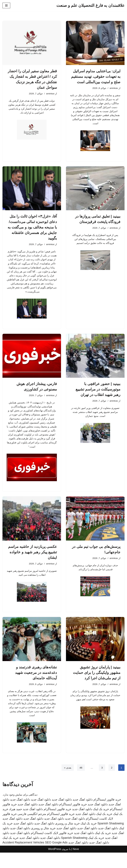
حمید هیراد (16, 825)
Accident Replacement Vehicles (23, 858)
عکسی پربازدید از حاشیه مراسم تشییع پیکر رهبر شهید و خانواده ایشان (32, 565)
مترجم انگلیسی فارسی (32, 829)
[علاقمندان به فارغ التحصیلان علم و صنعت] (90, 5)
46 (80, 783)
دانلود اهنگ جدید (83, 815)
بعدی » (67, 783)
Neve (76, 865)
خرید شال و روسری (67, 839)
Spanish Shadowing (111, 839)
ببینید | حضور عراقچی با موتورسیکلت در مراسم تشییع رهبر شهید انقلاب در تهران (98, 399)
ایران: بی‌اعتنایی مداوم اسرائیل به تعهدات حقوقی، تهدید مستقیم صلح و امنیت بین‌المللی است (96, 77)
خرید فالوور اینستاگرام (107, 815)
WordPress (55, 865)
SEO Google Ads (56, 858)
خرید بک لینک (101, 825)
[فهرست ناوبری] (6, 5)
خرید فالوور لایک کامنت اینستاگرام (52, 848)
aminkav (113, 88)
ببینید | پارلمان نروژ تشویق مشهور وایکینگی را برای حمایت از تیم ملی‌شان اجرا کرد (97, 686)
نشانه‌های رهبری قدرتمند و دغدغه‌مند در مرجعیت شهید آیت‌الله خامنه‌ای (36, 686)
